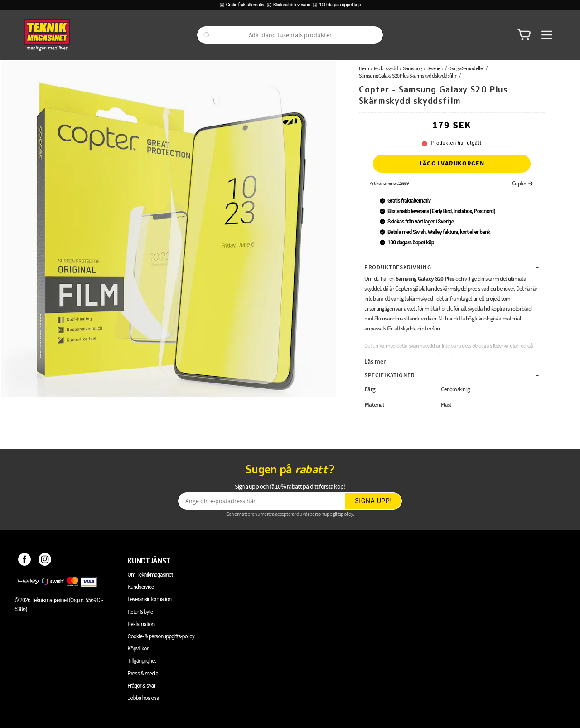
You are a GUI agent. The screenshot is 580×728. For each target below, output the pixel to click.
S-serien (435, 68)
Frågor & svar (142, 686)
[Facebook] (25, 561)
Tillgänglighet (142, 661)
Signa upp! (373, 501)
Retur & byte (140, 612)
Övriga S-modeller (466, 68)
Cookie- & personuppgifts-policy (161, 636)
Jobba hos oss (143, 698)
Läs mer (375, 361)
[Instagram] (45, 561)
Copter (523, 183)
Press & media (143, 674)
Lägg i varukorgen (452, 163)
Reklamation (141, 624)
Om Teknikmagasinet (150, 575)
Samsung (412, 68)
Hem (364, 68)
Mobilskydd (386, 68)
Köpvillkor (138, 649)
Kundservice (141, 587)
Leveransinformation (150, 599)
